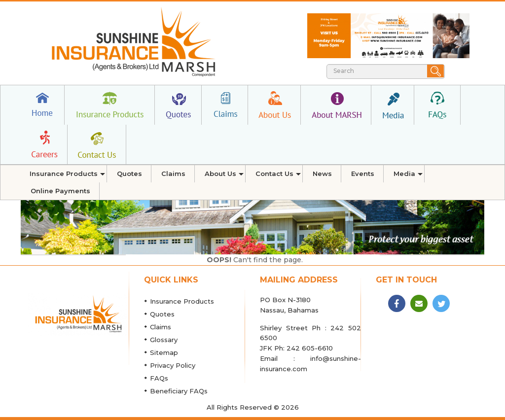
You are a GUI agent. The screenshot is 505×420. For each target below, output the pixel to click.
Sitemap (164, 352)
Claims (161, 327)
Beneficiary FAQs (179, 391)
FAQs (159, 378)
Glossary (164, 340)
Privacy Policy (173, 365)
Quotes (162, 314)
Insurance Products (182, 301)
